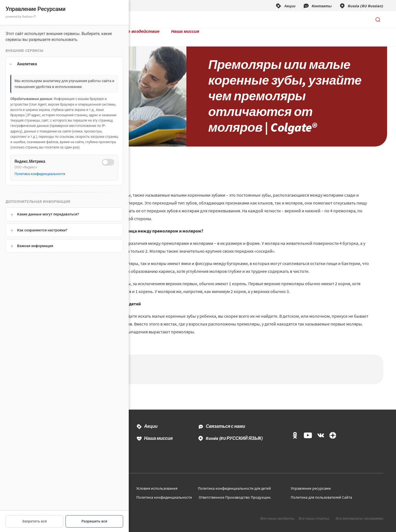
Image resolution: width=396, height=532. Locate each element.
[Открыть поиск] (378, 20)
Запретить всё (34, 521)
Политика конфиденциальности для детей (234, 480)
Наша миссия (222, 20)
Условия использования (157, 480)
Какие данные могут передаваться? (48, 214)
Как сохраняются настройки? (42, 230)
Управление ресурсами (311, 480)
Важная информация (35, 246)
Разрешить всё (94, 521)
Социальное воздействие (169, 20)
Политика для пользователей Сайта (321, 489)
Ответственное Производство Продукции (235, 489)
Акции (151, 418)
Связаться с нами (225, 418)
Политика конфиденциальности (164, 489)
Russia (234, 430)
